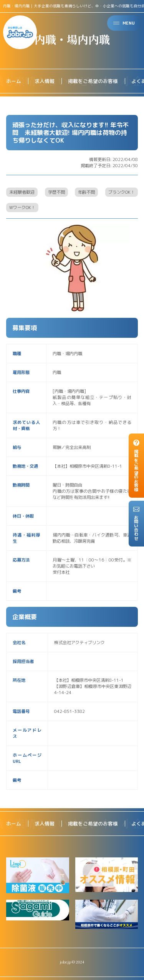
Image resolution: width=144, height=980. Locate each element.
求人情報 (45, 81)
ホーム (14, 81)
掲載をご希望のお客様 (93, 81)
